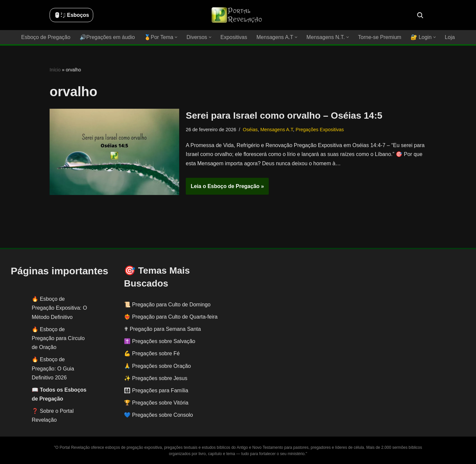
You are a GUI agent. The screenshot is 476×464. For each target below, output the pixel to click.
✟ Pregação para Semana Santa (162, 329)
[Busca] (420, 15)
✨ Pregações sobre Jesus (156, 378)
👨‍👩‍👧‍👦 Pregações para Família (156, 390)
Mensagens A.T (276, 130)
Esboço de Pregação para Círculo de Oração (58, 338)
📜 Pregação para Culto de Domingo (167, 305)
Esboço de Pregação (46, 37)
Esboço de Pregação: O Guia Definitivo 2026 (53, 368)
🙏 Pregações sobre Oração (157, 366)
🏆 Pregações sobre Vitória (156, 403)
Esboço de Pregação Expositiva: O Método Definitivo (59, 308)
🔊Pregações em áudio (108, 37)
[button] (176, 37)
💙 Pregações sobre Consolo (159, 415)
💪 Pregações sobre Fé (152, 353)
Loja (450, 37)
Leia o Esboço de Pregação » (225, 188)
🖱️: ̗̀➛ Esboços (71, 15)
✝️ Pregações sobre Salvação (160, 341)
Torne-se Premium (379, 37)
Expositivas (234, 37)
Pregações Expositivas (319, 130)
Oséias (250, 130)
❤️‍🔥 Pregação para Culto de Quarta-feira (171, 317)
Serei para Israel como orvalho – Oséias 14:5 (284, 116)
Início (55, 70)
